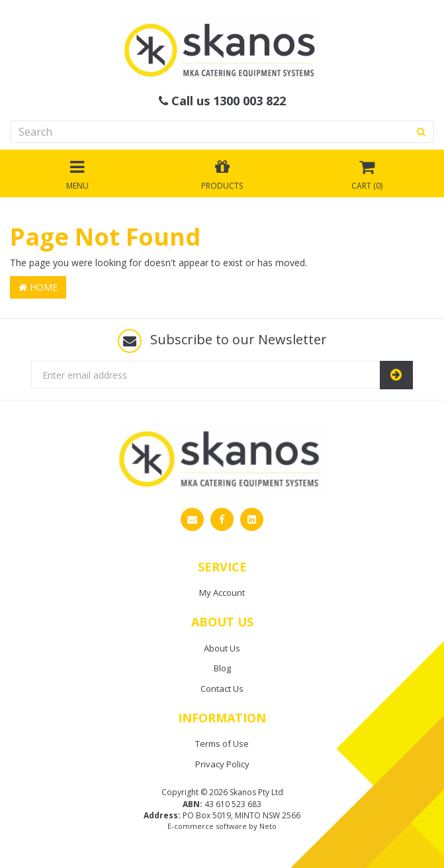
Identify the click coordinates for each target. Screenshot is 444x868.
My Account (222, 593)
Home (38, 287)
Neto (268, 826)
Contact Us (222, 689)
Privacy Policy (222, 764)
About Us (222, 648)
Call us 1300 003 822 (222, 101)
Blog (222, 668)
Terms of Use (222, 744)
